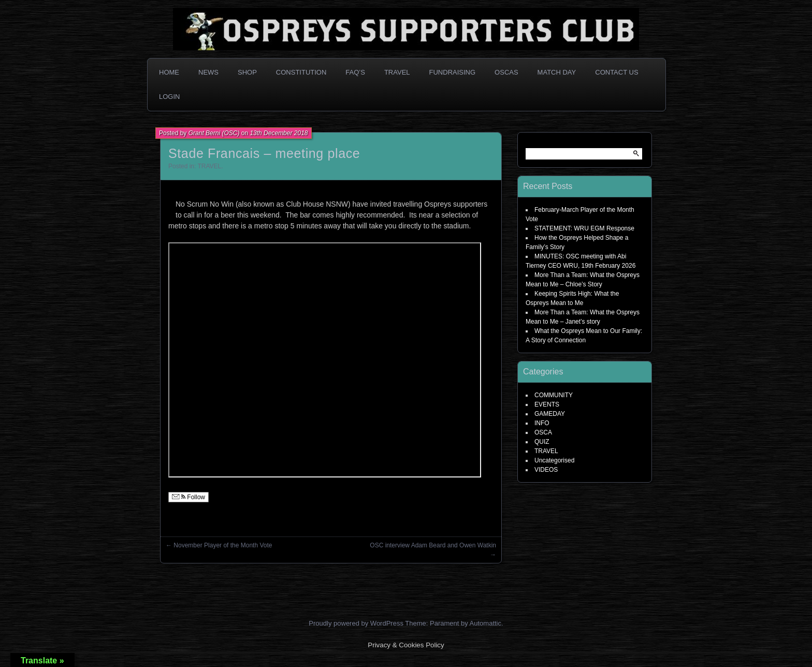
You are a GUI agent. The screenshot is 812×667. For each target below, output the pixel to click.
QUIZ (542, 442)
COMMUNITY (554, 395)
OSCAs (506, 72)
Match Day (557, 72)
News (208, 72)
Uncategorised (554, 460)
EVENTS (547, 404)
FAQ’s (355, 72)
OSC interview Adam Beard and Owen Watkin (433, 545)
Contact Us (617, 72)
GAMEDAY (550, 414)
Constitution (301, 72)
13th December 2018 (279, 133)
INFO (542, 423)
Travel (397, 72)
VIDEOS (546, 470)
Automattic (485, 623)
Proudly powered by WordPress (356, 623)
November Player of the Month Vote (223, 545)
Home (169, 72)
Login (169, 97)
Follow (189, 497)
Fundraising (453, 72)
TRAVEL (209, 166)
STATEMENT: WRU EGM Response (584, 228)
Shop (247, 72)
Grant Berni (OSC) (214, 133)
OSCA (543, 432)
